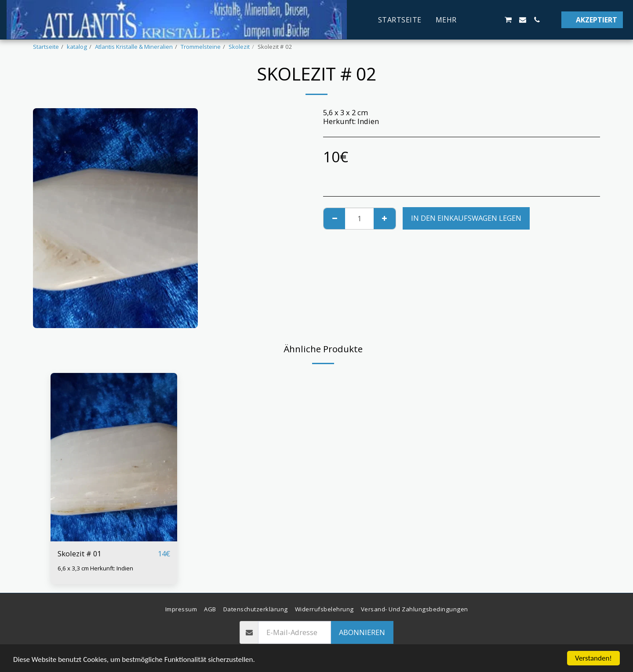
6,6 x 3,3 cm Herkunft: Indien (95, 568)
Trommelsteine (201, 47)
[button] (494, 20)
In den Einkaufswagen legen (466, 218)
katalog (77, 47)
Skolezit (239, 47)
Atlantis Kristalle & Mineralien (134, 47)
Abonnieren (362, 632)
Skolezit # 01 (79, 553)
